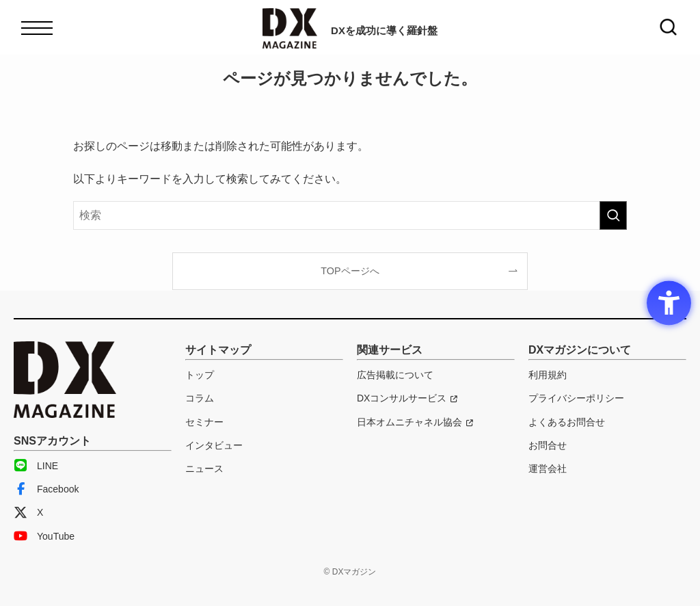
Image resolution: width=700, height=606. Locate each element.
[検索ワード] (350, 215)
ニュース (204, 469)
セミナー (204, 422)
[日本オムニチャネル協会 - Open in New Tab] (415, 422)
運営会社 (548, 469)
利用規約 (548, 375)
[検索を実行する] (613, 215)
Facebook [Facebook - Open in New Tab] (46, 489)
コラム (200, 398)
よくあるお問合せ (567, 422)
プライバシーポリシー (576, 398)
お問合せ (548, 445)
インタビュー (214, 445)
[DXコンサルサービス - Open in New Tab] (407, 398)
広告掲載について (395, 375)
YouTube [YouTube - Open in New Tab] (44, 536)
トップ (200, 375)
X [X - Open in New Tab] (28, 512)
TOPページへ (350, 271)
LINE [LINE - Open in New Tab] (36, 466)
